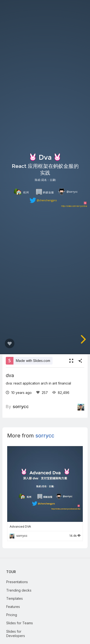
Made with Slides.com (33, 361)
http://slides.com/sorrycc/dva (74, 206)
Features (13, 607)
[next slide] (83, 339)
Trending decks (19, 590)
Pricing (12, 615)
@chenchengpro (47, 200)
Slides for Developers (16, 634)
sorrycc (21, 406)
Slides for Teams (20, 623)
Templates (15, 598)
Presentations (17, 582)
